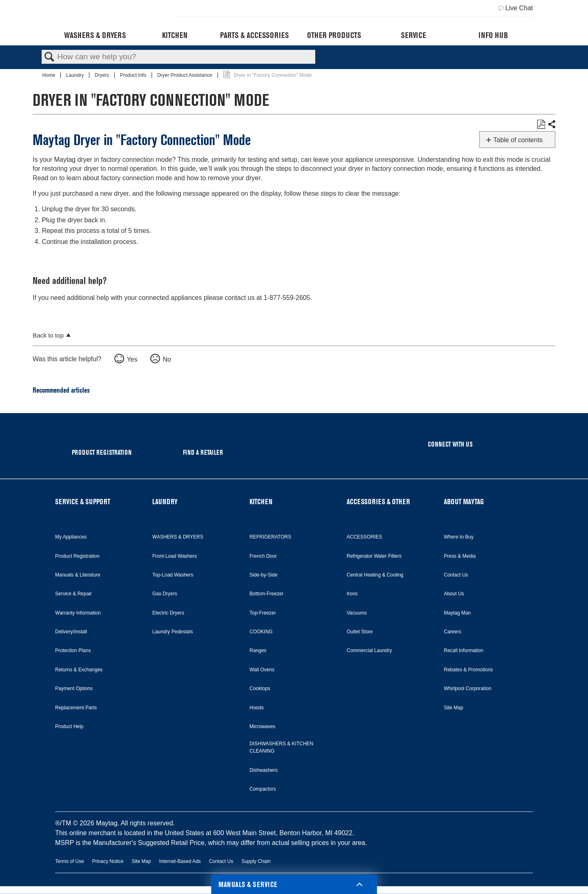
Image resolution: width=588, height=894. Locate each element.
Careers (453, 632)
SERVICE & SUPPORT (83, 502)
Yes (132, 359)
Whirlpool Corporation (468, 688)
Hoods (257, 708)
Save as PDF (541, 125)
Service (413, 35)
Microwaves (262, 726)
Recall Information (464, 650)
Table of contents (518, 140)
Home (49, 75)
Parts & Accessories (254, 35)
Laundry (76, 75)
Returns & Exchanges (79, 670)
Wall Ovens (262, 670)
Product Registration (77, 556)
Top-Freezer (263, 613)
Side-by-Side (264, 575)
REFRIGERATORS (270, 537)
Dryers (103, 75)
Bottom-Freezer (266, 594)
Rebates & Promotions (468, 670)
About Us (454, 594)
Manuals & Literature (78, 575)
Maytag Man (457, 613)
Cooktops (260, 688)
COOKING (261, 632)
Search (49, 57)
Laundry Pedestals (173, 632)
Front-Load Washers (175, 556)
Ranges (258, 650)
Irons (352, 594)
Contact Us (456, 575)
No (167, 359)
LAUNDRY (165, 502)
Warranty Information (78, 613)
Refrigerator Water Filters (374, 556)
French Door (263, 556)
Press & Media (460, 556)
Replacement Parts (76, 708)
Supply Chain (256, 861)
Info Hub (493, 35)
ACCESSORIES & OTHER (378, 502)
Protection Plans (73, 650)
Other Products (334, 35)
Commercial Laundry (369, 650)
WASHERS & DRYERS (178, 537)
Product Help (69, 726)
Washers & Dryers (95, 35)
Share (551, 125)
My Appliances (71, 537)
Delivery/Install (71, 632)
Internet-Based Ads (180, 861)
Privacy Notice (108, 861)
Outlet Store (360, 632)
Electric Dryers (168, 613)
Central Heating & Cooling (375, 575)
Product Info (134, 75)
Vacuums (357, 613)
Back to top (48, 335)
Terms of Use (70, 861)
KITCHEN (261, 502)
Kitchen (175, 35)
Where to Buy (459, 537)
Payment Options (74, 688)
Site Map (453, 708)
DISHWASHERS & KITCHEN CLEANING (281, 747)
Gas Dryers (165, 594)
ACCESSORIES (364, 537)
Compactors (263, 789)
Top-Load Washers (173, 575)
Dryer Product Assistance (185, 75)
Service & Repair (73, 594)
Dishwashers (264, 770)
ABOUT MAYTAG (464, 502)
